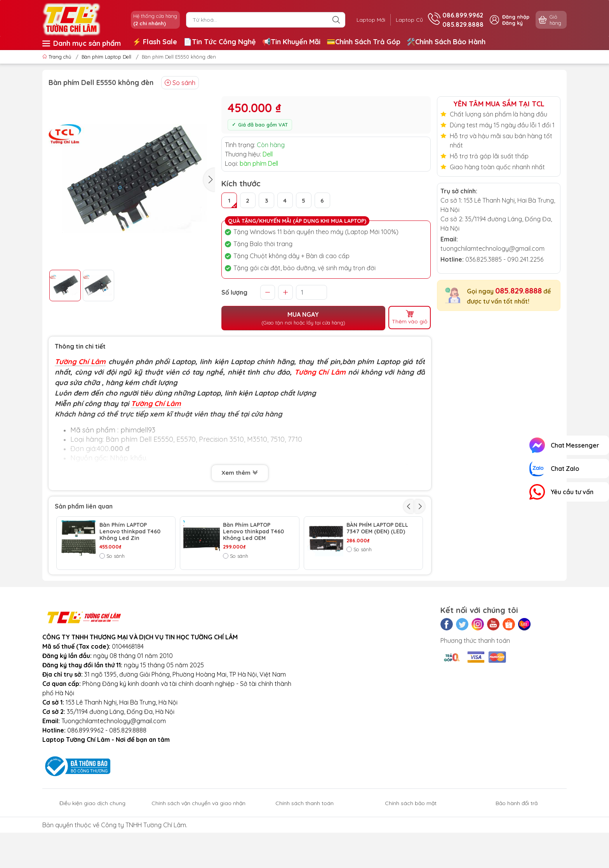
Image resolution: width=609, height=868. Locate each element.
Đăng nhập (516, 17)
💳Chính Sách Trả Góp (364, 42)
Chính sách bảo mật (411, 853)
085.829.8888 (519, 291)
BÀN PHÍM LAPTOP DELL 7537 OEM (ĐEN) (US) (377, 585)
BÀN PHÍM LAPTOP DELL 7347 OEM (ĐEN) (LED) (377, 528)
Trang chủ (57, 57)
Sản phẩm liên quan (84, 505)
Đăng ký (512, 23)
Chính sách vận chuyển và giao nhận (198, 853)
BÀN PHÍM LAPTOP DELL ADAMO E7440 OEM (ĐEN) (130, 588)
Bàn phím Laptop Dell (106, 57)
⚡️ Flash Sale (155, 42)
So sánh (180, 83)
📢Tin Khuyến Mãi (291, 42)
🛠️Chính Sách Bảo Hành (446, 42)
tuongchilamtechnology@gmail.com (492, 248)
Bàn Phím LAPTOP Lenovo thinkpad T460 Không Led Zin (130, 531)
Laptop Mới (368, 20)
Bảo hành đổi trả (517, 853)
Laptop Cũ (408, 20)
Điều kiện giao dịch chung (92, 853)
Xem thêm (240, 472)
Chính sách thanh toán (304, 853)
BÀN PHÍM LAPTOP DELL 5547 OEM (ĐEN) (254, 585)
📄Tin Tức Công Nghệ (220, 42)
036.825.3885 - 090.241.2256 (504, 259)
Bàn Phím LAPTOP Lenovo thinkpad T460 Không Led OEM (253, 531)
